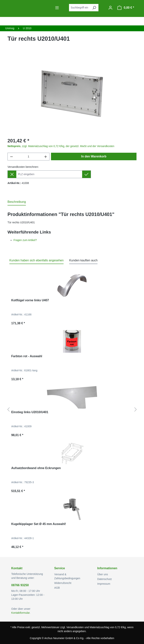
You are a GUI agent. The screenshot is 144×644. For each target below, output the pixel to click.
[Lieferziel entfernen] (12, 174)
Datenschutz (105, 579)
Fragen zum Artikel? (25, 240)
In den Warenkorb (94, 156)
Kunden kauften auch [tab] (83, 260)
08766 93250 (20, 585)
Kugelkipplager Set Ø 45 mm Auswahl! (39, 524)
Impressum (104, 584)
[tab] (17, 202)
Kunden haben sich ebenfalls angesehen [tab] (36, 260)
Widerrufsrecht (63, 583)
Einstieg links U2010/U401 (30, 412)
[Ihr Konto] (110, 8)
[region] (72, 94)
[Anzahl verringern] (11, 157)
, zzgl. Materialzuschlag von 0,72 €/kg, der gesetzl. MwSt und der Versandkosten (61, 146)
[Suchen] (94, 8)
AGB (57, 588)
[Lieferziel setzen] (87, 174)
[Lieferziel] (49, 174)
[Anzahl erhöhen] (46, 157)
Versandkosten (75, 627)
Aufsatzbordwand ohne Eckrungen (36, 468)
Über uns (103, 574)
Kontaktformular (20, 613)
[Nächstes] (136, 410)
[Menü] (57, 8)
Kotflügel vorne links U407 (30, 300)
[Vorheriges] (8, 410)
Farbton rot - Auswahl (27, 356)
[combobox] (79, 8)
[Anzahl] (29, 157)
